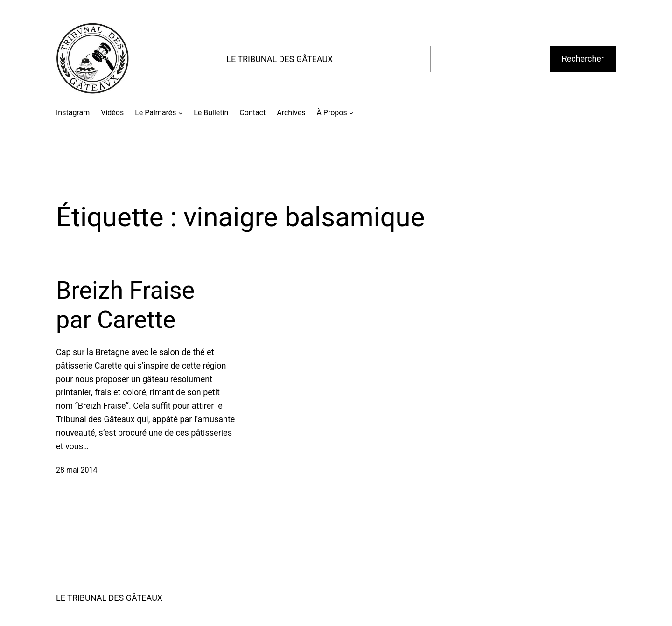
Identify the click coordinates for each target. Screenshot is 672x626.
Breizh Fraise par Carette (125, 305)
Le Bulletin (211, 113)
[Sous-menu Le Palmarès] (181, 113)
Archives (291, 113)
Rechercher (583, 59)
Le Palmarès (155, 113)
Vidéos (112, 113)
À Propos (332, 113)
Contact (252, 113)
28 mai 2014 (77, 470)
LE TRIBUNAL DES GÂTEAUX (280, 59)
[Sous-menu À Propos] (351, 113)
